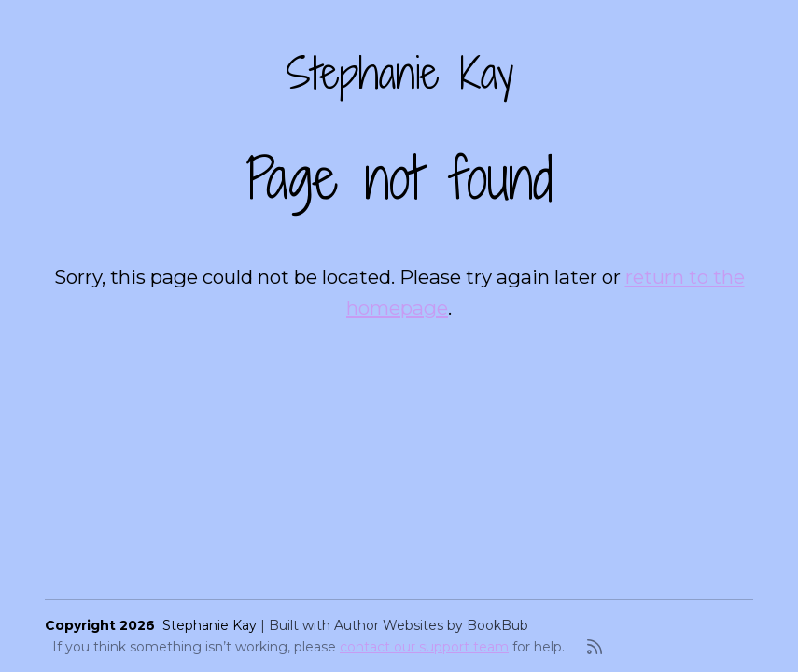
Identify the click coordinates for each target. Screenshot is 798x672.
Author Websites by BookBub (431, 625)
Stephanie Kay (399, 73)
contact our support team (424, 647)
